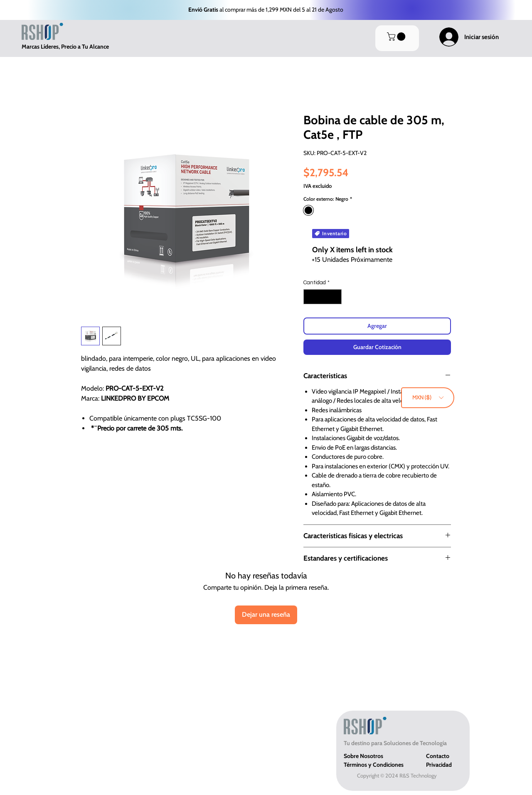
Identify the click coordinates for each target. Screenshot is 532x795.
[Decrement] (310, 297)
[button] (428, 398)
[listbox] (428, 398)
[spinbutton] (323, 297)
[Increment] (336, 297)
